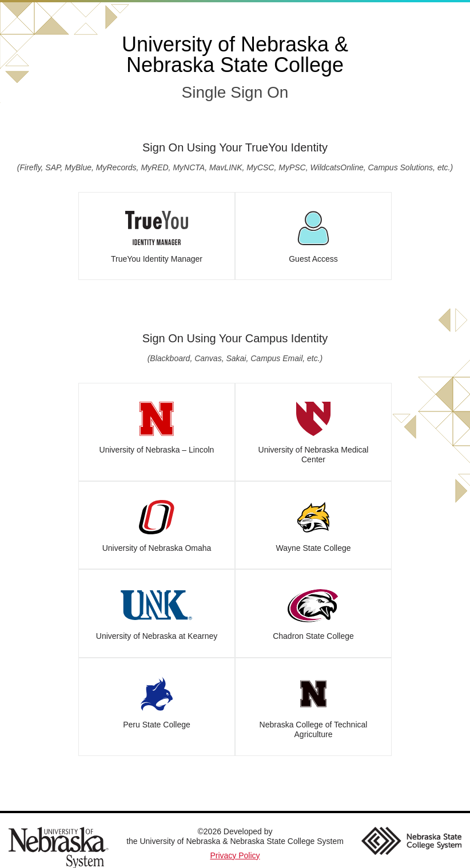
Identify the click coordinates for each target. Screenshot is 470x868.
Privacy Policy (235, 855)
